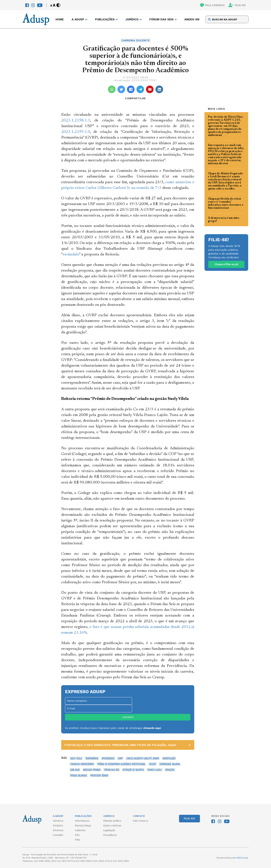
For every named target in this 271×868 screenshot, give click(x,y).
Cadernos (80, 831)
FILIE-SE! (237, 5)
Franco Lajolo (155, 770)
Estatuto (58, 826)
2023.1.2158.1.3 (76, 121)
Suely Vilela (76, 758)
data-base (75, 770)
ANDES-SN (192, 19)
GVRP (120, 758)
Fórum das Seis (112, 770)
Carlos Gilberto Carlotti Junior (143, 758)
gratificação (169, 758)
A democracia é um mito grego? (223, 220)
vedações (170, 770)
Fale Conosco (141, 821)
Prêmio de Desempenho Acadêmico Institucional (121, 764)
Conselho (58, 835)
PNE (77, 840)
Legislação (109, 831)
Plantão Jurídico (112, 821)
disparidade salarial (170, 764)
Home (60, 19)
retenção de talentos (133, 770)
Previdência (110, 835)
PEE (77, 835)
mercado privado (92, 770)
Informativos (82, 821)
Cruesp (152, 764)
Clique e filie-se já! (226, 264)
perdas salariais (78, 775)
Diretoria (58, 831)
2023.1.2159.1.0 (76, 132)
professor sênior (99, 775)
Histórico (58, 821)
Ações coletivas (112, 826)
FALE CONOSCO (212, 5)
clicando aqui (152, 728)
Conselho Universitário (82, 764)
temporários (92, 758)
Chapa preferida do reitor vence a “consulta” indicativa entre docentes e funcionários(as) (226, 204)
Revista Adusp (83, 826)
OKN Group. (242, 858)
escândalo (71, 255)
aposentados (108, 758)
